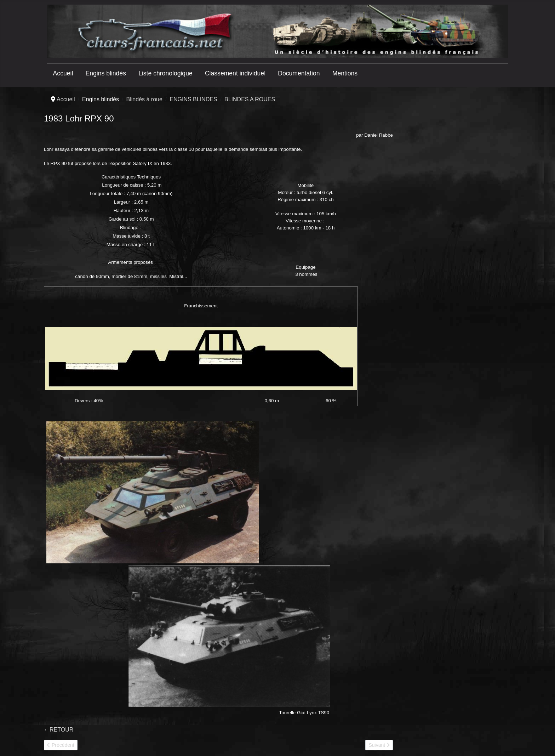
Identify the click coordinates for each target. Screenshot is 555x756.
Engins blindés (106, 73)
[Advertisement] (452, 204)
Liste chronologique (165, 73)
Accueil (63, 73)
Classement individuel (235, 73)
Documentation (299, 73)
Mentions (345, 73)
